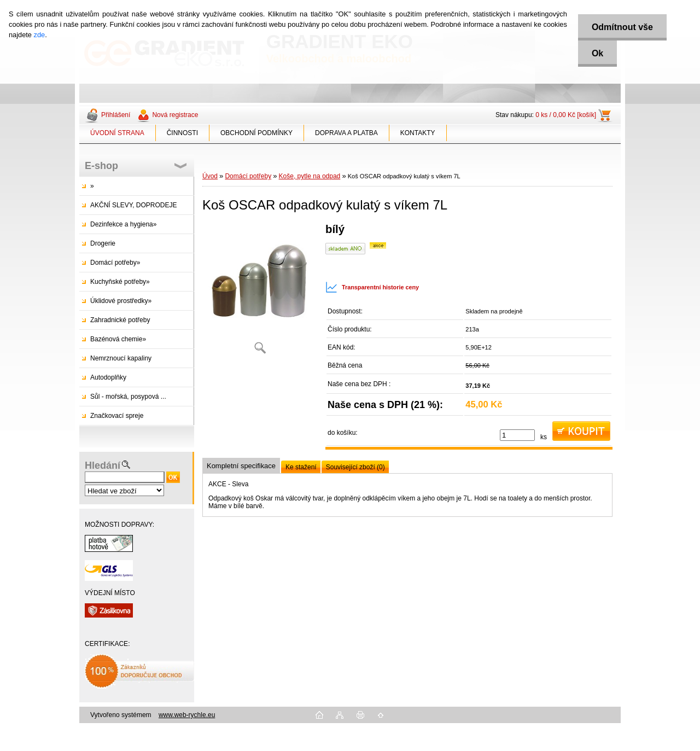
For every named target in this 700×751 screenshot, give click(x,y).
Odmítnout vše (622, 27)
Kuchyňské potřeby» (120, 282)
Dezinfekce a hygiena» (123, 224)
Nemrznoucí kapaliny (121, 358)
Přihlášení (116, 115)
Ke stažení (301, 467)
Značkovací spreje (117, 416)
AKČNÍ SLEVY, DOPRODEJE (134, 205)
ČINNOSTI (182, 133)
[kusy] (517, 435)
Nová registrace (175, 115)
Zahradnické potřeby (120, 320)
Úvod (210, 176)
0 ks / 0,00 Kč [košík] (566, 115)
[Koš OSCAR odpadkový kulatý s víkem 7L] (260, 292)
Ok (597, 53)
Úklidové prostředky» (121, 301)
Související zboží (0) (355, 467)
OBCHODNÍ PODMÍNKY (256, 133)
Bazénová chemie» (118, 339)
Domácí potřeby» (115, 263)
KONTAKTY (418, 133)
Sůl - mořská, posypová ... (128, 397)
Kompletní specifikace (241, 466)
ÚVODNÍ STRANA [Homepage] (117, 133)
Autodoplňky (108, 377)
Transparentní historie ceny (372, 287)
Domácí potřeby (248, 176)
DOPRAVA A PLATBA (346, 133)
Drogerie (103, 243)
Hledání (103, 465)
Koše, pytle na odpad (310, 176)
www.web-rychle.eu (187, 715)
